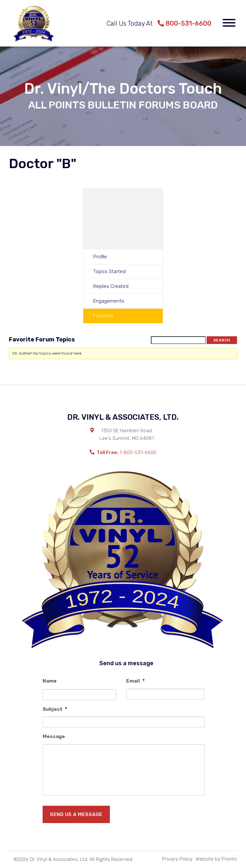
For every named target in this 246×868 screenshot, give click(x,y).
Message (54, 736)
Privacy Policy (177, 859)
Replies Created (111, 286)
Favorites (103, 316)
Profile (100, 257)
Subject (55, 709)
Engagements (109, 301)
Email (135, 681)
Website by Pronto (216, 859)
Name (50, 681)
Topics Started (109, 271)
